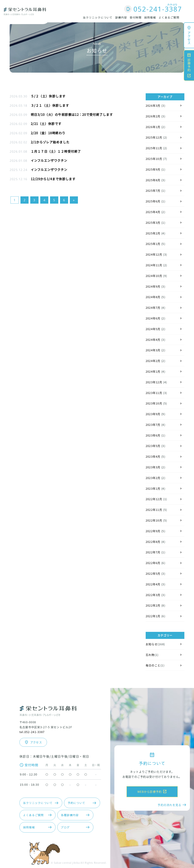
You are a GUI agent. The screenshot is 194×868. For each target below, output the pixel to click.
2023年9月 (153, 414)
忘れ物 (150, 655)
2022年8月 (153, 542)
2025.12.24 (18, 170)
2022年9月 (153, 531)
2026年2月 (153, 116)
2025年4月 (153, 212)
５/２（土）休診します (48, 96)
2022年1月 (153, 616)
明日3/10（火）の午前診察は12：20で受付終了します (72, 114)
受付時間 (136, 17)
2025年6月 (153, 201)
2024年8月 (153, 297)
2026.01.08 (18, 151)
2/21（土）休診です (46, 124)
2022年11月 (154, 510)
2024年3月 (153, 350)
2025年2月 (153, 233)
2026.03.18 (18, 106)
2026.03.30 (18, 96)
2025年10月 (154, 159)
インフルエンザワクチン (49, 160)
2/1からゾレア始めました (50, 142)
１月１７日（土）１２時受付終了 (56, 151)
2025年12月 (154, 137)
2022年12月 (154, 499)
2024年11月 (154, 265)
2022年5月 (153, 574)
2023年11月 (154, 393)
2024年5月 (153, 329)
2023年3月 (153, 467)
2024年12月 (154, 254)
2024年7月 (153, 308)
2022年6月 (153, 563)
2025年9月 (153, 169)
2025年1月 (153, 244)
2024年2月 (153, 361)
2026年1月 (153, 127)
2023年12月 (154, 382)
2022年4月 (153, 584)
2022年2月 (153, 605)
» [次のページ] (74, 200)
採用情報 (150, 17)
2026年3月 (153, 106)
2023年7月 (153, 425)
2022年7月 (153, 552)
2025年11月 (154, 148)
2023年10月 (154, 403)
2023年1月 (153, 488)
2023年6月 (153, 435)
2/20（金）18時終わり (48, 133)
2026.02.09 (18, 124)
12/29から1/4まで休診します (53, 179)
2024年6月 (153, 318)
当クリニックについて (98, 17)
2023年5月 (153, 446)
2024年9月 (153, 286)
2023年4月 (153, 456)
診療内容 (121, 17)
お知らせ (152, 644)
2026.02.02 (18, 142)
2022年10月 (154, 520)
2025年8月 (153, 180)
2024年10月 (154, 276)
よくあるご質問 (169, 17)
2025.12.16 (18, 179)
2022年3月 (153, 595)
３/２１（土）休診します (50, 105)
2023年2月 (153, 478)
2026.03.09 (18, 115)
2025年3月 (153, 223)
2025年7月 (153, 191)
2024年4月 (153, 340)
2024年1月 (153, 371)
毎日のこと (153, 665)
